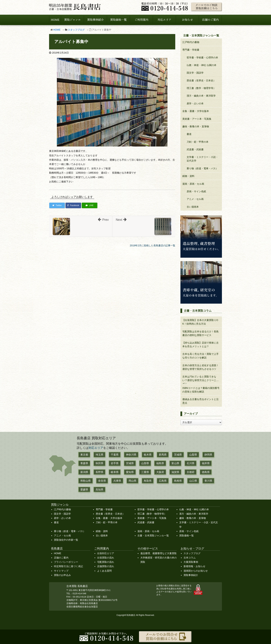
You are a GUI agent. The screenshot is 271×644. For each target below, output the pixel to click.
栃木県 (148, 455)
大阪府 (160, 472)
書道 (189, 134)
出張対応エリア (106, 553)
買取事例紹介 (191, 575)
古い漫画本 (193, 207)
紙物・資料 (188, 176)
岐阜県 (115, 472)
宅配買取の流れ (106, 562)
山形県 (145, 463)
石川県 (191, 463)
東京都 (84, 455)
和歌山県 (86, 481)
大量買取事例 (191, 562)
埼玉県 (99, 455)
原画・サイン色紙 (196, 191)
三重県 (145, 472)
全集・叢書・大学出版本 (196, 111)
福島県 (160, 463)
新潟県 (84, 472)
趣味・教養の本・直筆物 (196, 126)
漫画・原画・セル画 (193, 184)
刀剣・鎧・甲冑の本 (198, 142)
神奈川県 (131, 455)
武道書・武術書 (195, 149)
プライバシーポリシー (66, 562)
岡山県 (132, 481)
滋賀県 (175, 472)
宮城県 (130, 463)
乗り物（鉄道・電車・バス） (202, 168)
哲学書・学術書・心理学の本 (202, 58)
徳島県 (206, 472)
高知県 (99, 489)
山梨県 (193, 455)
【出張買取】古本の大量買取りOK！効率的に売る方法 (200, 322)
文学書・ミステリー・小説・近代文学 (202, 159)
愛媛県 (84, 489)
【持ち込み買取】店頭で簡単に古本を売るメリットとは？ (200, 345)
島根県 (178, 481)
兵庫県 (117, 481)
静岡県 (208, 455)
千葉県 (115, 455)
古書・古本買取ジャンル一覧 (153, 536)
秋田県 (99, 463)
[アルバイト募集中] (112, 102)
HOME (57, 30)
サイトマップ (61, 571)
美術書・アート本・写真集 (197, 119)
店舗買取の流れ (106, 566)
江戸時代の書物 (191, 42)
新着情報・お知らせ (194, 566)
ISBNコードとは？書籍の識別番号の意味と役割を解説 (201, 390)
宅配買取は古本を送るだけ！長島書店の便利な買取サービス (200, 333)
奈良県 (102, 481)
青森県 (84, 463)
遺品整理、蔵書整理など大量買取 (158, 553)
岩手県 (115, 463)
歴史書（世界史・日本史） (201, 80)
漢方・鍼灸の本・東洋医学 (201, 96)
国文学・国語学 (195, 73)
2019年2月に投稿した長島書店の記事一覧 (153, 245)
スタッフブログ (76, 30)
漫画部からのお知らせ (196, 571)
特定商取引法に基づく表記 (68, 566)
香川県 (208, 481)
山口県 (193, 481)
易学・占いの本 (195, 103)
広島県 (163, 481)
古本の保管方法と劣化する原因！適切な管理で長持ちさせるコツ (200, 367)
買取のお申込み (62, 575)
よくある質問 (104, 571)
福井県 (206, 463)
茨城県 (178, 455)
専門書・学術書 (191, 50)
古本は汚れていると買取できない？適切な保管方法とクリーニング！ (200, 380)
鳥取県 (148, 481)
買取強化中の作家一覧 (66, 540)
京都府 (191, 472)
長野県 (99, 472)
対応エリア (96, 448)
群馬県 (163, 455)
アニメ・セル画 (195, 199)
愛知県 (130, 472)
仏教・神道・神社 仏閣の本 (202, 65)
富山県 (175, 463)
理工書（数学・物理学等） (201, 88)
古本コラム (190, 558)
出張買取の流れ (106, 558)
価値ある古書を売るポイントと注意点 (200, 401)
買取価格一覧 (186, 536)
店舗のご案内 (61, 558)
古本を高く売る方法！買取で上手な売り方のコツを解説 (200, 356)
